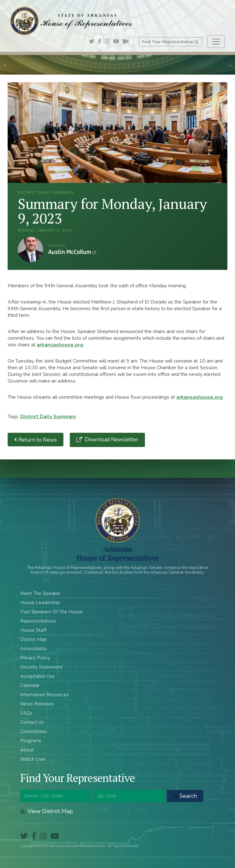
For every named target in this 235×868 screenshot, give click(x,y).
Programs (31, 741)
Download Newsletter (111, 440)
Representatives (38, 621)
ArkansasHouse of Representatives (117, 553)
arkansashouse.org (60, 345)
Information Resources (45, 695)
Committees (34, 731)
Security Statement (41, 667)
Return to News (36, 440)
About (27, 750)
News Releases (37, 704)
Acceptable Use (38, 676)
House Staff (33, 630)
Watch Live (33, 759)
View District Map (47, 811)
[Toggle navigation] (216, 42)
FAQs (26, 713)
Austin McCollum (30, 250)
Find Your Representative (170, 42)
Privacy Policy (35, 658)
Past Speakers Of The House (52, 612)
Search (185, 796)
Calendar (30, 685)
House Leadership (40, 603)
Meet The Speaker (40, 593)
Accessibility (34, 649)
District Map (33, 639)
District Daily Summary (48, 417)
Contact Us (32, 722)
